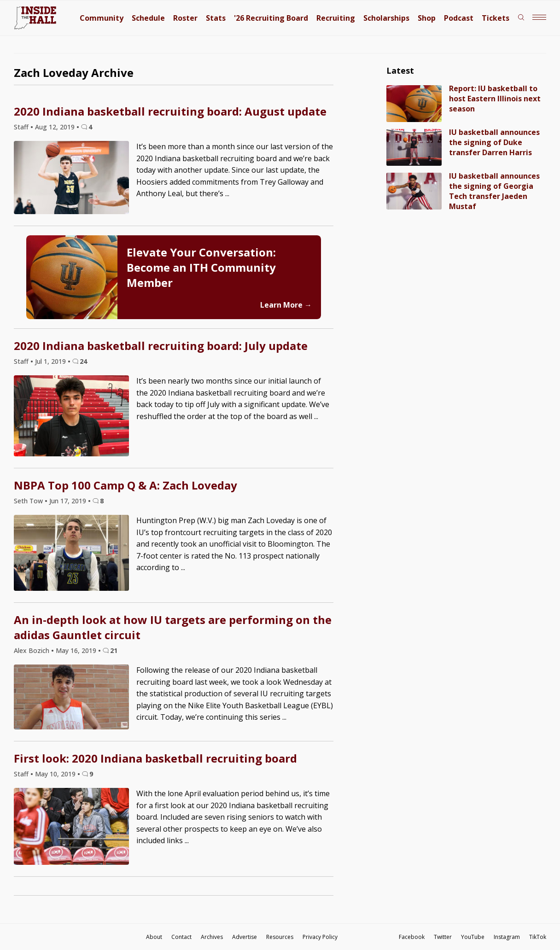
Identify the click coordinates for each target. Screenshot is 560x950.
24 (83, 361)
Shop (427, 18)
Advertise (245, 937)
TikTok (538, 937)
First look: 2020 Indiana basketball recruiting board (155, 758)
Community (102, 18)
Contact (181, 937)
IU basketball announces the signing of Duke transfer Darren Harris (494, 142)
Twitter (443, 937)
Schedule (148, 18)
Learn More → (286, 305)
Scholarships (386, 18)
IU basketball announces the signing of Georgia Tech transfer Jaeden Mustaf (494, 191)
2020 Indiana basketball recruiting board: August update (170, 111)
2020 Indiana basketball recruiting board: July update (161, 346)
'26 (271, 18)
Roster (185, 18)
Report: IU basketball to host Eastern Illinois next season (495, 99)
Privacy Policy (320, 937)
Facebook (412, 937)
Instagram (507, 937)
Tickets (496, 18)
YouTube (473, 937)
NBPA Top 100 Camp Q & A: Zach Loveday (125, 485)
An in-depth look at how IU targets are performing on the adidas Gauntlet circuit (173, 627)
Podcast (459, 18)
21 (114, 650)
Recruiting (336, 18)
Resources (280, 937)
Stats (216, 18)
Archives (212, 937)
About (154, 937)
